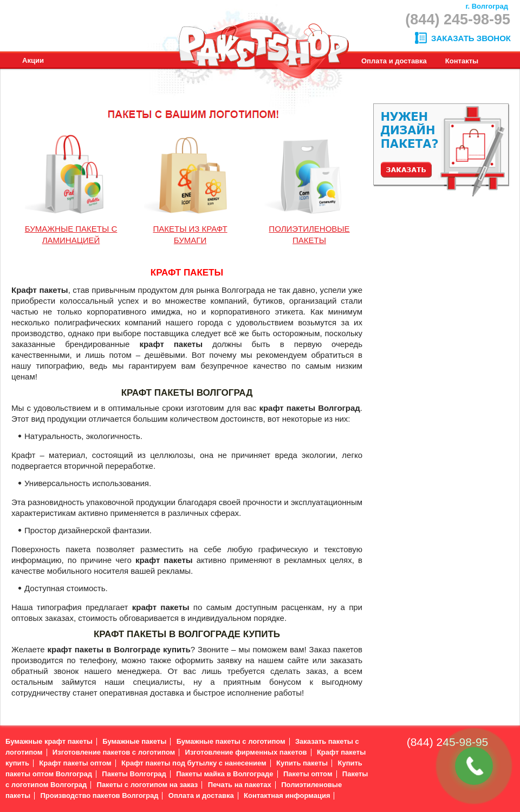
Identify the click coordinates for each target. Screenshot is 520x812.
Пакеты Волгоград (134, 774)
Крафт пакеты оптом (75, 763)
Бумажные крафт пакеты (49, 741)
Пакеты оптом (308, 774)
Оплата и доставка (201, 795)
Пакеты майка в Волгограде (225, 774)
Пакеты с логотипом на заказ (148, 785)
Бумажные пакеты (134, 741)
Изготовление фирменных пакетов (246, 752)
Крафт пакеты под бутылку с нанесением (194, 763)
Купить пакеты (302, 763)
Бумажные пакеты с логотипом (231, 741)
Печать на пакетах (240, 785)
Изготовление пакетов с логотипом (114, 752)
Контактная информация (287, 795)
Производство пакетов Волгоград (99, 795)
